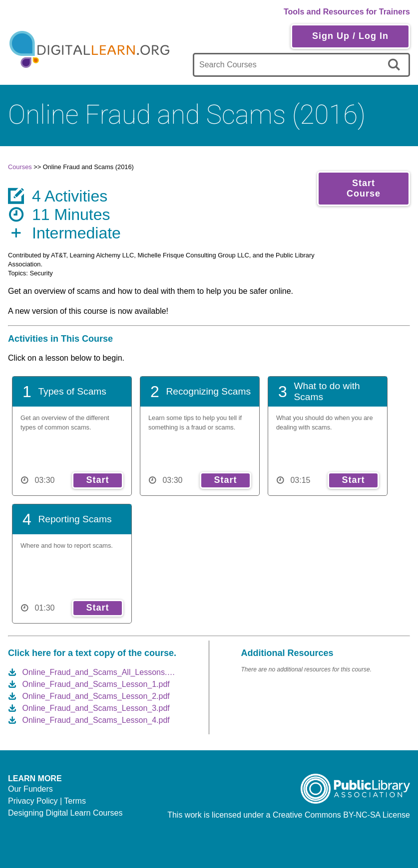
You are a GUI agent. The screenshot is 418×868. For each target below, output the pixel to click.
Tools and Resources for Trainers (347, 12)
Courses (20, 167)
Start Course (364, 188)
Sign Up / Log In (350, 36)
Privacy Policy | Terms (47, 801)
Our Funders (30, 789)
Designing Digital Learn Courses (65, 813)
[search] (396, 65)
